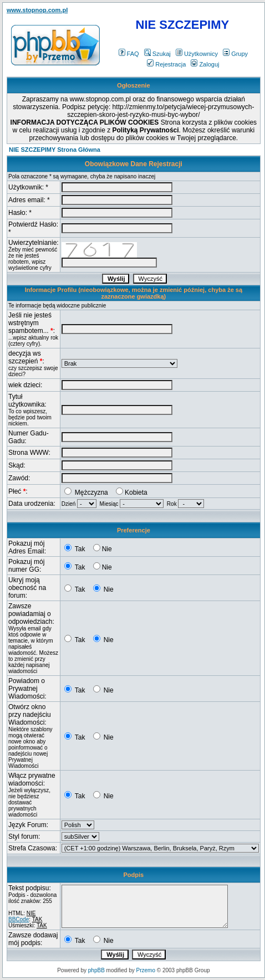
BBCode (19, 919)
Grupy (235, 54)
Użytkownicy (197, 54)
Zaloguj (205, 64)
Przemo (146, 970)
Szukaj (157, 54)
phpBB (96, 970)
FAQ (129, 54)
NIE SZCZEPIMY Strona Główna (55, 150)
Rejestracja (166, 64)
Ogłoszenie (134, 85)
